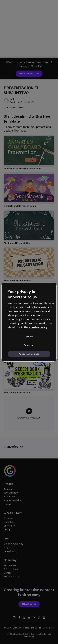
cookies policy (38, 327)
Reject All (29, 345)
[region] (29, 322)
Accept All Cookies (29, 354)
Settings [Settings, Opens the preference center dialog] (29, 337)
